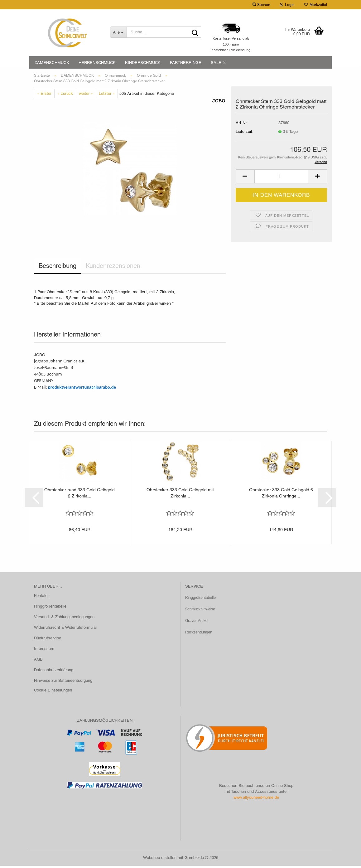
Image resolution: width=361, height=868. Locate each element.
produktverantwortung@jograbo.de (82, 389)
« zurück (65, 96)
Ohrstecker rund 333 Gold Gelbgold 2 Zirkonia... (79, 495)
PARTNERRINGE (186, 63)
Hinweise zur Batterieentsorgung (63, 683)
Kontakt (41, 598)
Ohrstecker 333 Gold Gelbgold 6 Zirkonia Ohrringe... (281, 495)
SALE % (219, 63)
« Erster (44, 96)
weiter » (86, 96)
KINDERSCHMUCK (143, 63)
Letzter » (107, 96)
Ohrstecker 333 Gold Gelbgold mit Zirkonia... (180, 495)
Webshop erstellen (160, 860)
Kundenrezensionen (113, 268)
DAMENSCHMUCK (52, 63)
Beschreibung (58, 268)
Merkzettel (315, 5)
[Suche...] (118, 32)
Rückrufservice (48, 640)
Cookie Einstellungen (53, 693)
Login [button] (287, 5)
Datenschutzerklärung (54, 672)
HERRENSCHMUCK (97, 63)
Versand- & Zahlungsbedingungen (64, 619)
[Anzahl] (281, 179)
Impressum (44, 651)
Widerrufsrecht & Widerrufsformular (65, 630)
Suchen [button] (261, 5)
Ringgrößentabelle (50, 609)
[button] (245, 179)
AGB (38, 661)
